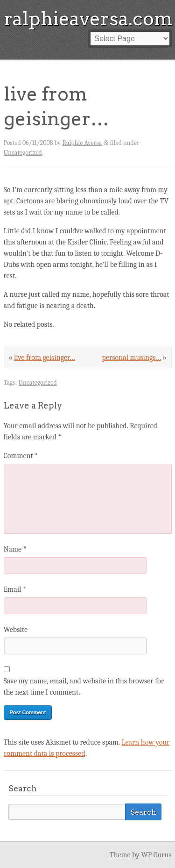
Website (16, 630)
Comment (21, 456)
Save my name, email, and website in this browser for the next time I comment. (84, 687)
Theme (120, 855)
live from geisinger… (45, 358)
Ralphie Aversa (82, 143)
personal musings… (132, 358)
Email (15, 589)
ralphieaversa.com (88, 19)
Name (15, 549)
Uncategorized (23, 153)
